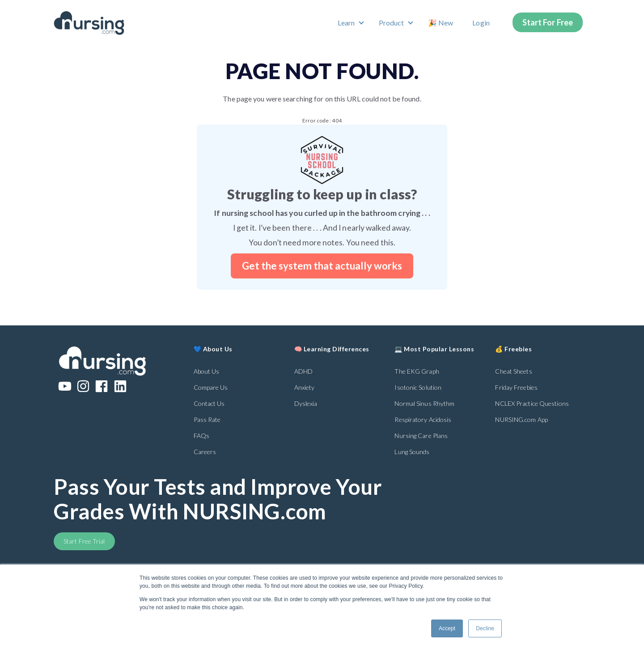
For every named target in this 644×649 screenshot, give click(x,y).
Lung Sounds (412, 452)
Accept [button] (447, 628)
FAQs (201, 436)
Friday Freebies (516, 387)
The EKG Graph (417, 371)
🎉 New (441, 23)
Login (481, 23)
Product (392, 23)
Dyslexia (306, 403)
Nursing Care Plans (421, 436)
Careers (205, 452)
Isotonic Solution (418, 387)
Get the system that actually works (322, 266)
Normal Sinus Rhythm (424, 403)
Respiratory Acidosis (423, 419)
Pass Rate (207, 419)
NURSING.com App (521, 419)
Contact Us (209, 403)
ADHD (303, 371)
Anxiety (305, 387)
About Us (207, 371)
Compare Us (211, 387)
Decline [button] (485, 628)
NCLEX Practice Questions (532, 403)
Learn (346, 23)
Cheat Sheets (513, 371)
